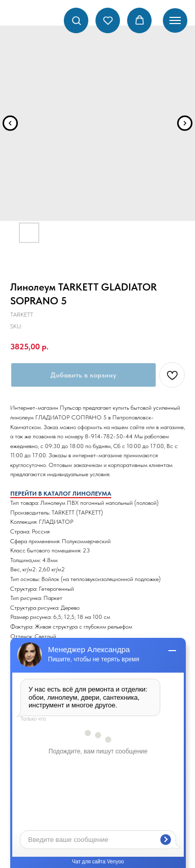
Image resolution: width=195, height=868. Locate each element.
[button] (76, 20)
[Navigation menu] (175, 20)
